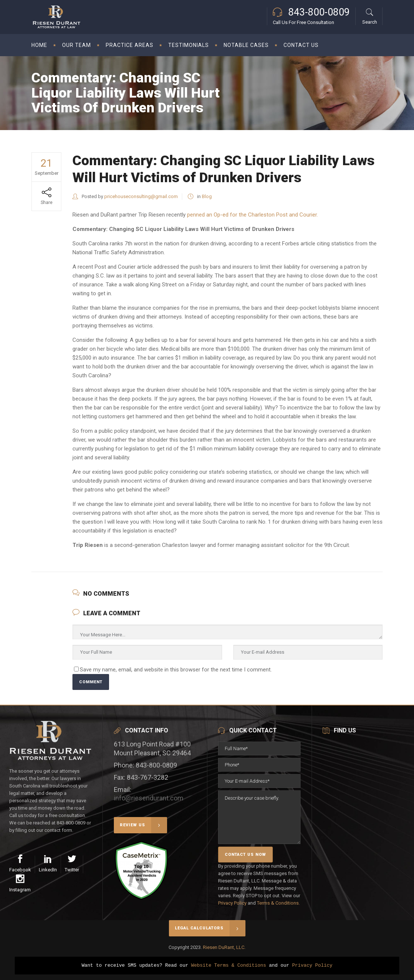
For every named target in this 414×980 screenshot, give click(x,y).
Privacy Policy (232, 903)
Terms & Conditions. (278, 903)
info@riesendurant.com (149, 798)
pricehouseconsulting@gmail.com (141, 196)
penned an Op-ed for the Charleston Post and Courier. (252, 215)
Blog (207, 196)
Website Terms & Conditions (229, 966)
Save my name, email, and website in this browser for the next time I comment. (176, 670)
